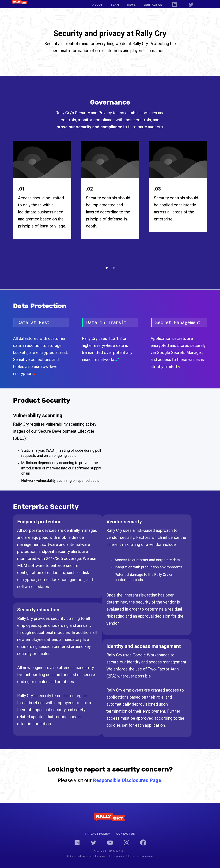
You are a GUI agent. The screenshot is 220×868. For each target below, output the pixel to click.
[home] (20, 2)
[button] (107, 268)
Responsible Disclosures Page (127, 780)
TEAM (115, 5)
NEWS (131, 5)
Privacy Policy (98, 834)
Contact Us (125, 834)
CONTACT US (153, 5)
